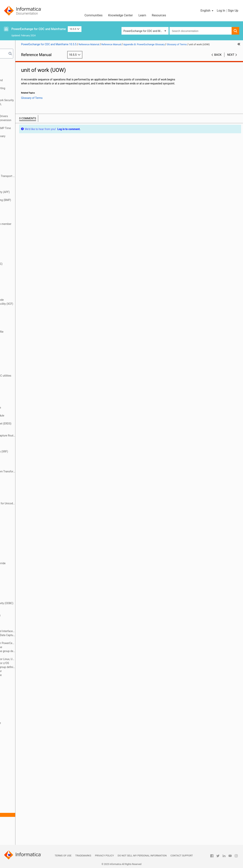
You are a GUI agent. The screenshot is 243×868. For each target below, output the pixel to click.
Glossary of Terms (23, 140)
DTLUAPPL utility (26, 356)
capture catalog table (28, 228)
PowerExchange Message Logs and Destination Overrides (27, 82)
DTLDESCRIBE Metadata (21, 108)
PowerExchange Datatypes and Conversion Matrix (32, 122)
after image (23, 152)
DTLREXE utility (25, 352)
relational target (25, 747)
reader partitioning (27, 715)
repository (22, 755)
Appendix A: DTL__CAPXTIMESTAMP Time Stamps (31, 130)
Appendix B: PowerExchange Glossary (29, 136)
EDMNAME (22, 404)
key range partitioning (29, 507)
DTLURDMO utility (26, 380)
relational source (26, 743)
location (21, 519)
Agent (19, 156)
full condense (24, 475)
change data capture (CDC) (32, 264)
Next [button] (231, 59)
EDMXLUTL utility (26, 420)
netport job (22, 579)
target (19, 811)
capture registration (27, 236)
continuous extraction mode (32, 300)
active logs (22, 148)
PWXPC (20, 679)
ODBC (19, 599)
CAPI (19, 216)
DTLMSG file (23, 348)
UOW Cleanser (24, 823)
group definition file (27, 479)
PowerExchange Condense (32, 647)
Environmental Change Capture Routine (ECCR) (38, 436)
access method (25, 144)
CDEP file (21, 260)
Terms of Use (63, 856)
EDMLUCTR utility (26, 396)
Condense (22, 288)
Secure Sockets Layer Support (24, 96)
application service (27, 172)
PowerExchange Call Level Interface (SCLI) (38, 631)
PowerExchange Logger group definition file (38, 667)
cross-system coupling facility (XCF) (37, 304)
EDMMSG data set (27, 400)
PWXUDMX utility (26, 699)
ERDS (19, 440)
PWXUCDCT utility (26, 687)
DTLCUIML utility (26, 340)
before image (24, 204)
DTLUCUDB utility (26, 372)
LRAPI (19, 547)
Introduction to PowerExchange (25, 68)
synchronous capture (28, 799)
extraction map (25, 463)
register (20, 727)
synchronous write (27, 803)
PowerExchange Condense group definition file (38, 651)
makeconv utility (26, 555)
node (19, 583)
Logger (20, 535)
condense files (24, 292)
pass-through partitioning (31, 615)
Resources (159, 15)
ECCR (19, 388)
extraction (22, 455)
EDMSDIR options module (31, 408)
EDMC (20, 392)
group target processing (30, 487)
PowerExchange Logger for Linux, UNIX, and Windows (38, 659)
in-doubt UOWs (25, 499)
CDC (19, 252)
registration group (26, 731)
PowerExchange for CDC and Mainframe (39, 29)
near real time (24, 575)
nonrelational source (28, 587)
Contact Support (182, 856)
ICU (18, 495)
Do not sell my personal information (142, 856)
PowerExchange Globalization (24, 112)
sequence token (25, 775)
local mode (22, 515)
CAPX (19, 240)
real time (21, 719)
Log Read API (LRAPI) (29, 523)
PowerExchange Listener (30, 655)
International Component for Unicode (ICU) (38, 503)
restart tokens (24, 759)
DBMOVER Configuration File (23, 72)
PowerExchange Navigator (31, 671)
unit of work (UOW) (27, 815)
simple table (23, 783)
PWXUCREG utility (26, 691)
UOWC (20, 831)
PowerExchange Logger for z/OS (35, 663)
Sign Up (233, 11)
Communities (93, 15)
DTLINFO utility (25, 344)
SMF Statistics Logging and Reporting (28, 88)
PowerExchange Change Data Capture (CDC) (38, 635)
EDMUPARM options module (33, 416)
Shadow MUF (24, 779)
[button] (207, 11)
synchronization (25, 795)
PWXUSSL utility (25, 711)
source (20, 787)
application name (26, 168)
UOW (19, 819)
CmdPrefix (22, 276)
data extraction (25, 308)
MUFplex (21, 567)
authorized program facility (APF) (35, 192)
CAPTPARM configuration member (36, 224)
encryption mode (26, 428)
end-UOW (21, 432)
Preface (11, 64)
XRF (18, 843)
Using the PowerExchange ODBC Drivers (30, 116)
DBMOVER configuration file (32, 332)
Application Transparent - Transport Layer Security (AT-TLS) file (38, 176)
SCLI (19, 771)
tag (18, 807)
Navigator (22, 571)
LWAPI (20, 551)
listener (20, 511)
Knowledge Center (121, 15)
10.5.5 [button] (75, 29)
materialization (25, 559)
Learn (142, 15)
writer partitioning (26, 835)
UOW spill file (24, 827)
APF (18, 160)
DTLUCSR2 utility (26, 368)
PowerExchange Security (21, 92)
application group (26, 164)
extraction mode (26, 467)
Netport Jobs (14, 76)
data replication (25, 316)
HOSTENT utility (25, 491)
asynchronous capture (29, 184)
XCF (18, 839)
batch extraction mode (29, 196)
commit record (25, 280)
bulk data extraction (28, 212)
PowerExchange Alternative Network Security (33, 100)
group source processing (30, 483)
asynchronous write (27, 188)
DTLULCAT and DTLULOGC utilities (36, 376)
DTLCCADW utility (26, 336)
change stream (25, 268)
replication (22, 751)
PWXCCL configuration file (31, 675)
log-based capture (26, 531)
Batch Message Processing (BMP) (36, 200)
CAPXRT (21, 244)
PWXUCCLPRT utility (28, 683)
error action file (25, 444)
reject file (21, 739)
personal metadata (27, 619)
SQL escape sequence (29, 791)
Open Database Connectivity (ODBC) (37, 603)
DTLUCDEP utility (26, 364)
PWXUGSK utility (26, 703)
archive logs (23, 180)
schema (21, 767)
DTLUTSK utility (25, 384)
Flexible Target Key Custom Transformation (38, 471)
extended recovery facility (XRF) (35, 451)
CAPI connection (26, 220)
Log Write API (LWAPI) (29, 527)
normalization (24, 595)
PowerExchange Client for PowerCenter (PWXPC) (38, 643)
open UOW (22, 607)
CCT (18, 248)
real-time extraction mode (31, 723)
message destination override (33, 563)
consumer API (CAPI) (28, 296)
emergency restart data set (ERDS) (36, 424)
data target (22, 324)
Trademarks (83, 856)
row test (21, 763)
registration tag (25, 735)
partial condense (26, 611)
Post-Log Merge (25, 623)
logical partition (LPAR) (30, 543)
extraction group (26, 459)
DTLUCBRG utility (26, 360)
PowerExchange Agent (29, 627)
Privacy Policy (104, 856)
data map (21, 312)
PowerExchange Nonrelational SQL (27, 104)
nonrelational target (27, 591)
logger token (23, 539)
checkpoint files (25, 272)
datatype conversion (28, 328)
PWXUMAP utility (26, 707)
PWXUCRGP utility (27, 695)
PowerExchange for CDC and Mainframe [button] (146, 31)
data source (23, 320)
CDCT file (21, 256)
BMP (19, 208)
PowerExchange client (29, 639)
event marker (24, 447)
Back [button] (218, 59)
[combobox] (201, 31)
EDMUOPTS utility (26, 412)
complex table (24, 284)
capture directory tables (30, 232)
